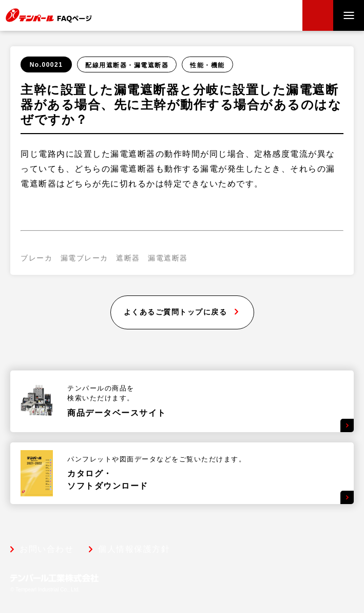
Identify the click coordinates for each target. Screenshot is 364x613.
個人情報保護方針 (134, 549)
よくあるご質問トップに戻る (176, 312)
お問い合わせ (46, 549)
